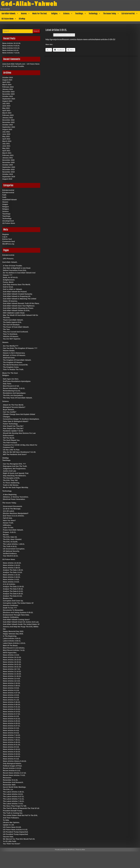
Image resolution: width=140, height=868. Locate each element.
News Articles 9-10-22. (12, 749)
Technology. (93, 14)
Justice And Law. (10, 471)
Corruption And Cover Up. (13, 601)
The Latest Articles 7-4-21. (13, 804)
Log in (5, 237)
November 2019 (8, 172)
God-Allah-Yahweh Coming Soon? (16, 620)
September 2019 (9, 177)
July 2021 (6, 144)
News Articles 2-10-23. (12, 565)
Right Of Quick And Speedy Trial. (16, 473)
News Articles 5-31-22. (12, 707)
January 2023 (8, 118)
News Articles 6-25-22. (12, 721)
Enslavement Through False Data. (16, 615)
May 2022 (6, 136)
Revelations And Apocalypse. (14, 393)
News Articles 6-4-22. (11, 730)
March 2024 (7, 85)
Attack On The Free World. (13, 405)
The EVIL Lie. (8, 789)
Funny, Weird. (8, 282)
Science (5, 211)
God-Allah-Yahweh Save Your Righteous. (19, 306)
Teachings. (79, 14)
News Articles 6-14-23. (12, 712)
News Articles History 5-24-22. (15, 761)
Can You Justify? (10, 412)
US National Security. (11, 551)
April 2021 (6, 151)
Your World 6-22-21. (11, 556)
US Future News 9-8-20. (12, 827)
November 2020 (8, 162)
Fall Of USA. (8, 518)
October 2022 (8, 125)
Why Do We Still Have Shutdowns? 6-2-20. (19, 452)
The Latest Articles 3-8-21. (13, 794)
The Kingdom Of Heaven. (13, 362)
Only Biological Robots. (12, 763)
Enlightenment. (9, 280)
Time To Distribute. (10, 334)
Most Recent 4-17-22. (11, 386)
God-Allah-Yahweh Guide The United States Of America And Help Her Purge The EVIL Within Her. (21, 627)
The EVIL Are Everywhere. (13, 395)
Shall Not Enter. (9, 358)
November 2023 (8, 94)
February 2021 (8, 155)
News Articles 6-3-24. (11, 728)
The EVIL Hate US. (10, 537)
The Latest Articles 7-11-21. (14, 799)
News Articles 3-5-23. (11, 582)
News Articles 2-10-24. (12, 683)
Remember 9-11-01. (10, 780)
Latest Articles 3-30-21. (12, 641)
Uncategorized (8, 221)
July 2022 (6, 132)
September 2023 (9, 99)
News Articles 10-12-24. (11, 43)
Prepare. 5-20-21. (10, 532)
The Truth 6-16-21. (10, 546)
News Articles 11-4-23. (12, 679)
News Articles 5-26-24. (12, 704)
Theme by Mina (80, 850)
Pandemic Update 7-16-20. (13, 431)
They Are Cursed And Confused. (16, 332)
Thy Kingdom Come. (11, 367)
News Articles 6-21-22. (12, 719)
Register (6, 234)
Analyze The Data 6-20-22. (13, 594)
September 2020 (9, 167)
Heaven (5, 202)
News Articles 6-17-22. (12, 714)
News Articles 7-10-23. (12, 735)
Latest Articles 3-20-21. (64, 35)
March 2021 (7, 153)
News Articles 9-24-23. (12, 756)
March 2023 (7, 113)
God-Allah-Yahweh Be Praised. (15, 292)
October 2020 (8, 165)
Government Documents (13, 506)
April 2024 (6, 82)
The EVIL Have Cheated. (12, 539)
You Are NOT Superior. (12, 339)
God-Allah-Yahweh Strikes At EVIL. (17, 310)
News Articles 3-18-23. (12, 577)
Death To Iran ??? (10, 608)
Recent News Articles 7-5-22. (14, 775)
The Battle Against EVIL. (12, 322)
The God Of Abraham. (11, 325)
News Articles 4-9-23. (11, 697)
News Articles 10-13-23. (12, 660)
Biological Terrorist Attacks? (14, 407)
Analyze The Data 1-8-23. (13, 572)
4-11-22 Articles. (9, 584)
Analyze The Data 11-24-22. (14, 587)
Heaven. (24, 14)
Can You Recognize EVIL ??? (14, 464)
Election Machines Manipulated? (16, 513)
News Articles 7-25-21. (12, 740)
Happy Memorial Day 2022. (13, 631)
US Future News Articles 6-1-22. (15, 830)
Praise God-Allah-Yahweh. (13, 530)
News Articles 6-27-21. (12, 726)
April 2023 (6, 111)
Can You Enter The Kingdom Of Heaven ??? (20, 348)
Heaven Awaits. (9, 351)
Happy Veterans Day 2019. (13, 634)
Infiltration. (7, 525)
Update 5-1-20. (9, 825)
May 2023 (6, 108)
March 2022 (7, 141)
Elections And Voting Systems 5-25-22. (18, 612)
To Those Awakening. (11, 483)
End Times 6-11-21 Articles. (14, 516)
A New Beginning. (10, 495)
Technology (7, 218)
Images (5, 204)
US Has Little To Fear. (11, 450)
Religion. (55, 14)
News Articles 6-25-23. (12, 723)
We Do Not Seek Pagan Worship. (16, 487)
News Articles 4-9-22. (11, 695)
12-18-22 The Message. (12, 509)
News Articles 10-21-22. (12, 664)
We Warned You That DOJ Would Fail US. (19, 839)
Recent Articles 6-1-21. (12, 771)
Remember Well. (9, 785)
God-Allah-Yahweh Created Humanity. (18, 294)
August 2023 (7, 101)
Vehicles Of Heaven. (11, 336)
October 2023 (8, 96)
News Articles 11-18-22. (12, 676)
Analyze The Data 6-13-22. (13, 591)
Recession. (7, 778)
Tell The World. (9, 438)
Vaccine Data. (8, 837)
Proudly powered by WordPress (65, 850)
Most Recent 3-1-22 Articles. (14, 648)
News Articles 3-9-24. (11, 688)
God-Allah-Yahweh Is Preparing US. (17, 296)
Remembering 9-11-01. (12, 391)
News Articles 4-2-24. (11, 690)
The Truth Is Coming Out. (13, 813)
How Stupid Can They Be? (13, 426)
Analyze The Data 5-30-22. (13, 589)
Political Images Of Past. (13, 766)
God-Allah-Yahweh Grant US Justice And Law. (21, 622)
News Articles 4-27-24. (12, 693)
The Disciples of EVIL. (12, 478)
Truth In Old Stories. (11, 485)
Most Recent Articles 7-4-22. (14, 650)
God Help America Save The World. (17, 285)
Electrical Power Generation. (14, 499)
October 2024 (8, 78)
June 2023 (6, 106)
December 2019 (8, 170)
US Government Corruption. (14, 549)
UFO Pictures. (8, 259)
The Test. (6, 329)
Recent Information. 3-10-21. (14, 388)
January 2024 (8, 89)
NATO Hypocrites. (10, 653)
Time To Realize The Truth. (13, 369)
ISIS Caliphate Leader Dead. (14, 313)
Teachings (6, 214)
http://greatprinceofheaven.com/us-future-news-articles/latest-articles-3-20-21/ (80, 39)
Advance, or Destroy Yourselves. (16, 497)
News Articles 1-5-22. (11, 579)
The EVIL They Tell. (10, 480)
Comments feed (9, 241)
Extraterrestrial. (128, 14)
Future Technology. (10, 424)
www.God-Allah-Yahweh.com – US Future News (21, 64)
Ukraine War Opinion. (11, 822)
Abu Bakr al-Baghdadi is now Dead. (17, 268)
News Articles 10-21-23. (12, 667)
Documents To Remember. (13, 610)
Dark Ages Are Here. (11, 379)
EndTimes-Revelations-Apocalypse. (17, 381)
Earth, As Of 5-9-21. (11, 277)
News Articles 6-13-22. (12, 709)
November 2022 (8, 122)
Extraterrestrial (8, 190)
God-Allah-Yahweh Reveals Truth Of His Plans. (21, 303)
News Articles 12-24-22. (12, 563)
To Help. (6, 820)
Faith (4, 195)
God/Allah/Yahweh (10, 200)
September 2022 (9, 127)
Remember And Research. (13, 782)
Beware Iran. (8, 598)
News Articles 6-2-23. (11, 716)
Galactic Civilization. (11, 617)
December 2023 (8, 92)
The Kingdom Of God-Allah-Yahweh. (17, 360)
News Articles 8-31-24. (11, 48)
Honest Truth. (8, 523)
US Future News (7, 19)
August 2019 (7, 179)
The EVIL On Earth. (10, 542)
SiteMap (22, 19)
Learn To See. (8, 528)
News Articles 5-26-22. (12, 702)
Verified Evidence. (10, 554)
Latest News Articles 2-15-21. (14, 643)
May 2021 (6, 148)
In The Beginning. (10, 636)
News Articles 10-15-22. (12, 662)
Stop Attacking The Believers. (15, 476)
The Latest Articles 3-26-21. (14, 792)
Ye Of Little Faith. (10, 841)
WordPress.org (8, 244)
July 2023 (6, 103)
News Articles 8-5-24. (11, 50)
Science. (66, 14)
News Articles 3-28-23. (12, 568)
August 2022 (7, 129)
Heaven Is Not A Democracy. (14, 353)
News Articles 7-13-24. (11, 53)
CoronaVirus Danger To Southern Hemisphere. (21, 419)
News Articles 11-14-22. (12, 671)
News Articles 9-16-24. (11, 46)
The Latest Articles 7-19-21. (14, 801)
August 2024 (7, 80)
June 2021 (6, 146)
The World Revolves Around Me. (16, 365)
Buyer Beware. (9, 410)
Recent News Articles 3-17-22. (15, 773)
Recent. (6, 535)
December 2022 (8, 120)
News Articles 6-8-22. (11, 733)
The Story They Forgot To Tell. (15, 806)
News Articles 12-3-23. (12, 681)
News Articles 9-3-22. (11, 759)
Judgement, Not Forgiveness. (14, 469)
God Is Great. (8, 287)
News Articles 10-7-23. (12, 669)
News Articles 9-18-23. (12, 754)
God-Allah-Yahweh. (9, 14)
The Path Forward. (10, 443)
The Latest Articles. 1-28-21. (14, 544)
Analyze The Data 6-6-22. (13, 596)
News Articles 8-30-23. (12, 742)
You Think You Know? (12, 844)
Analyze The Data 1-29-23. (13, 570)
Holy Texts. (7, 384)
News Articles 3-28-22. (12, 686)
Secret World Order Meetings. (15, 787)
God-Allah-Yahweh (29, 4)
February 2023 (8, 115)
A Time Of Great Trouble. (15, 66)
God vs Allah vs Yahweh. (13, 289)
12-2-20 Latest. (9, 511)
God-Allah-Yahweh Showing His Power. (18, 308)
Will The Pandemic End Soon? (15, 454)
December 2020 (8, 160)
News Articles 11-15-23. (12, 674)
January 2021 (8, 158)
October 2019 (8, 174)
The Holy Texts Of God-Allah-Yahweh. (18, 398)
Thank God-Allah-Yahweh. (13, 320)
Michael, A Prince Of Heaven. (14, 355)
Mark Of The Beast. (10, 646)
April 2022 (6, 139)
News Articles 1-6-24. (11, 655)
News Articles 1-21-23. (12, 575)
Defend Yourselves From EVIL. (15, 270)
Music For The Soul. (40, 14)
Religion (6, 207)
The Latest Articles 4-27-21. (14, 797)
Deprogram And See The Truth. (15, 466)
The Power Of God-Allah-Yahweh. (16, 327)
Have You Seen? (9, 520)
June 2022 (6, 134)
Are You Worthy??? (11, 346)
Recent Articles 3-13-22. (12, 768)
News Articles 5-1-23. (11, 700)
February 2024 (8, 87)
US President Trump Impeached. (16, 832)
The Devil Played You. (11, 440)
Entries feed (7, 239)
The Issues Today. (110, 14)
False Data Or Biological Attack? (16, 421)
